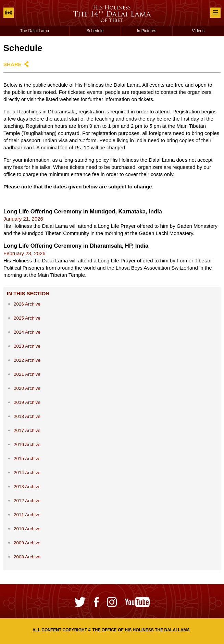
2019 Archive (27, 402)
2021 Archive (27, 374)
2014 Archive (27, 473)
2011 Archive (27, 515)
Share (13, 64)
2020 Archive (27, 388)
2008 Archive (27, 557)
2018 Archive (27, 416)
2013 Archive (27, 487)
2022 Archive (27, 360)
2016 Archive (27, 444)
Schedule (95, 31)
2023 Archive (27, 346)
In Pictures (146, 31)
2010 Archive (27, 529)
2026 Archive (27, 304)
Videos (198, 31)
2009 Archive (27, 543)
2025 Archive (27, 318)
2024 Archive (27, 332)
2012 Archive (27, 501)
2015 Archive (27, 459)
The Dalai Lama (35, 31)
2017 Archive (27, 430)
